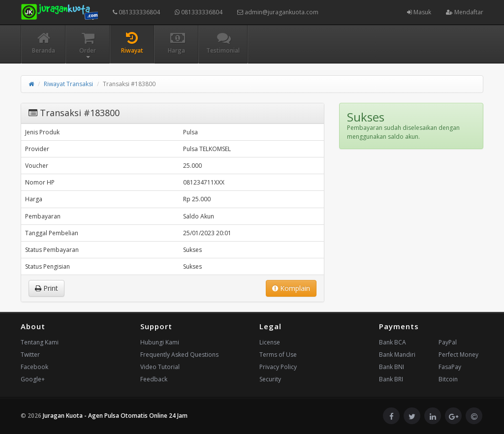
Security (270, 379)
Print (47, 288)
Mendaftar (465, 12)
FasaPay (450, 367)
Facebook (34, 367)
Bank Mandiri (397, 355)
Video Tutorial (160, 367)
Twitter (30, 355)
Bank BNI (392, 367)
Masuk (419, 12)
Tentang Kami (40, 342)
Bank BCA (393, 342)
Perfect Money (458, 355)
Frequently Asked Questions (179, 355)
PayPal (448, 342)
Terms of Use (278, 355)
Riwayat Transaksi (68, 84)
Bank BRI (391, 379)
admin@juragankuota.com (278, 12)
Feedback (154, 379)
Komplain (291, 288)
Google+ (33, 379)
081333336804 (136, 12)
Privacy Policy (278, 367)
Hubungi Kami (160, 342)
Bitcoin (448, 379)
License (270, 342)
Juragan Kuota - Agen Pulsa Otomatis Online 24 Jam (115, 416)
